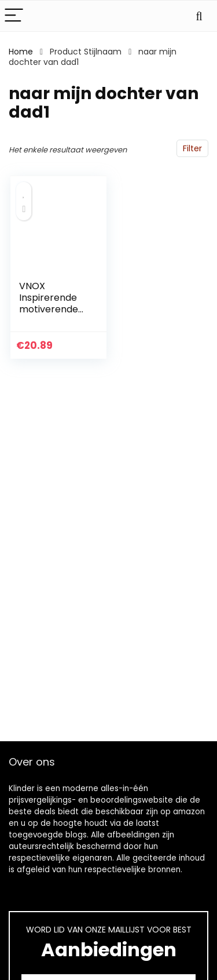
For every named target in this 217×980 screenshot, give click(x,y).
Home (21, 52)
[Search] (199, 16)
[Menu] (14, 16)
